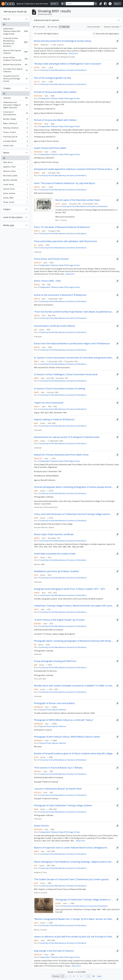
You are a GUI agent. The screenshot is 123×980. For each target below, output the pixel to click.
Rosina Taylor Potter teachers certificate (54, 534)
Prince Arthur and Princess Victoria (51, 259)
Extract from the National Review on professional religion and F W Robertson (72, 344)
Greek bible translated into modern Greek (55, 554)
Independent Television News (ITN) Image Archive (15, 31)
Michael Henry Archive (15, 65)
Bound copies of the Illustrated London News (78, 200)
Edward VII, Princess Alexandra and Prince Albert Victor (61, 455)
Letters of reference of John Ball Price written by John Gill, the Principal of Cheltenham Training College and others (74, 937)
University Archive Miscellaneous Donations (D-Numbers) (15, 42)
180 (93, 976)
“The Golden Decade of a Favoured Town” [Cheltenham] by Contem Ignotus (71, 879)
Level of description (13, 217)
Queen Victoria (41, 826)
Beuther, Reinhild (15, 181)
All (4, 24)
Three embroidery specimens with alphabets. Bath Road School (65, 241)
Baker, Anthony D (15, 124)
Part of (6, 19)
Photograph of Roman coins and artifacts (54, 703)
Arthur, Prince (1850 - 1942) (47, 281)
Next (99, 976)
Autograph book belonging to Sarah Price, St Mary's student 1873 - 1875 (69, 589)
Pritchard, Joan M (15, 137)
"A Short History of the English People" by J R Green (59, 620)
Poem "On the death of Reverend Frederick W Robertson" (62, 227)
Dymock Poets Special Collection (15, 52)
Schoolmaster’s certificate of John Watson (55, 326)
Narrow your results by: (15, 12)
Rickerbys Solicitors (15, 128)
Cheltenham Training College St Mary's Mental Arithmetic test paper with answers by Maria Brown (74, 606)
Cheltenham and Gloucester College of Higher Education (15, 105)
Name (6, 153)
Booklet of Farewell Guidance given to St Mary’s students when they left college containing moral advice (74, 754)
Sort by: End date (94, 27)
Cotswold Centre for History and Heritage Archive (15, 79)
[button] (101, 4)
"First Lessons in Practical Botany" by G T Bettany (58, 768)
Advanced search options (46, 20)
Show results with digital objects (106, 34)
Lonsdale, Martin (15, 142)
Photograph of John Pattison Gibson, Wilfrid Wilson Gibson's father (67, 737)
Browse (54, 4)
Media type (9, 225)
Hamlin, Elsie (15, 146)
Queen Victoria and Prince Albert (50, 148)
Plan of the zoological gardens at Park (53, 78)
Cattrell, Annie (15, 189)
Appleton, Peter (15, 167)
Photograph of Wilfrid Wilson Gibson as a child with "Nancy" (64, 720)
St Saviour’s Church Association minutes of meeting (60, 389)
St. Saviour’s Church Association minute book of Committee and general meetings (74, 358)
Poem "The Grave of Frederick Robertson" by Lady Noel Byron (65, 183)
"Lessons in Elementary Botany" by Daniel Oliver (58, 789)
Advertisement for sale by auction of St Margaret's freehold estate (67, 437)
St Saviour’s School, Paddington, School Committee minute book (66, 374)
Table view (64, 27)
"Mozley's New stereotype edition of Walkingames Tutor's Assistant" (68, 64)
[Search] (80, 4)
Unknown (15, 98)
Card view (53, 27)
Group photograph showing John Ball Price (55, 661)
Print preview (39, 27)
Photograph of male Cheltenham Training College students (63, 805)
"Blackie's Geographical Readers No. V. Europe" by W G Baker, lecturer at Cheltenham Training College (74, 919)
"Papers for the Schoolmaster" (49, 403)
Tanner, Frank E (15, 133)
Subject (7, 209)
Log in (117, 4)
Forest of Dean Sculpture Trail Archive (15, 59)
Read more (74, 53)
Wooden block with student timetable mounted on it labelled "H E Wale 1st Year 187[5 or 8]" (74, 686)
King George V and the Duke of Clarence (54, 951)
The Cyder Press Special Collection (15, 70)
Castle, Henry (15, 185)
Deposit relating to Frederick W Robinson (54, 419)
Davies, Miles (15, 198)
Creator (7, 88)
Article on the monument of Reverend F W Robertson (60, 295)
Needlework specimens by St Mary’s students (56, 571)
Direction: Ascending (112, 27)
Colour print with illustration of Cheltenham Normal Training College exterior (72, 514)
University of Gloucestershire (15, 113)
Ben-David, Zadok (15, 176)
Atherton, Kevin (15, 172)
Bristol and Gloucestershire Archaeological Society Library (63, 41)
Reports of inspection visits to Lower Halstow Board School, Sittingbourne (70, 848)
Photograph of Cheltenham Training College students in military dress (85, 900)
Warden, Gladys (15, 119)
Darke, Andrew (15, 194)
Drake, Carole (15, 203)
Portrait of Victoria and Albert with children (55, 92)
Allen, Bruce (15, 163)
